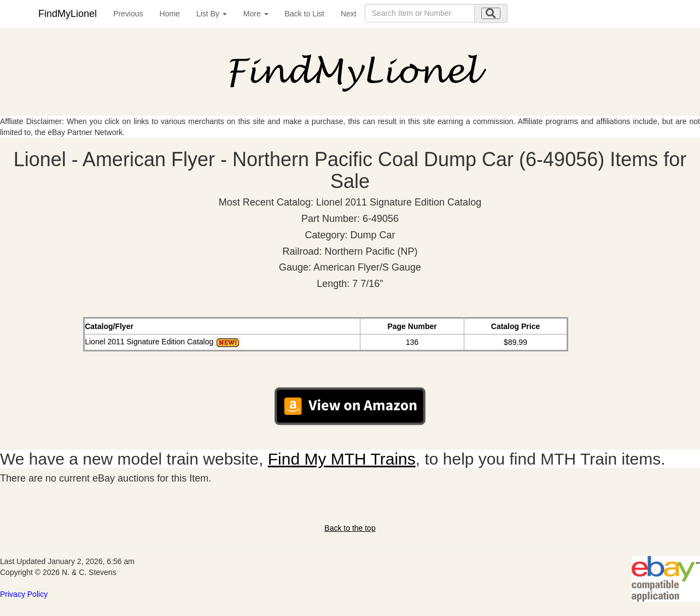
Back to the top (350, 528)
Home (170, 14)
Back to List (305, 14)
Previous (128, 14)
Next (349, 14)
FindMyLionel (68, 14)
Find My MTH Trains (342, 459)
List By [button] (212, 14)
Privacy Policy (24, 594)
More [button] (256, 14)
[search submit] (491, 13)
